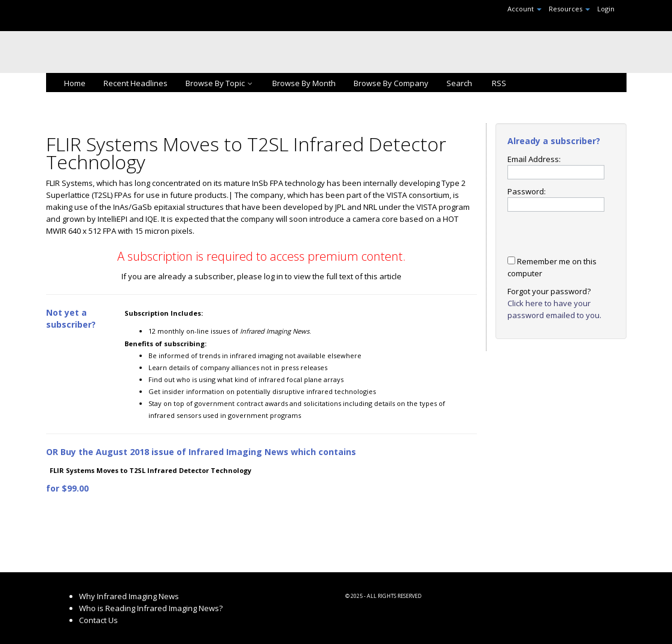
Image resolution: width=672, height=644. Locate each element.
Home (75, 83)
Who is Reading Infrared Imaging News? (151, 608)
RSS (498, 83)
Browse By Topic (220, 83)
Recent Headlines (136, 83)
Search (459, 83)
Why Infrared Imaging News (129, 596)
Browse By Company (391, 83)
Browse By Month (304, 83)
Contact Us (98, 620)
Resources (569, 9)
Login (606, 9)
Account (524, 9)
